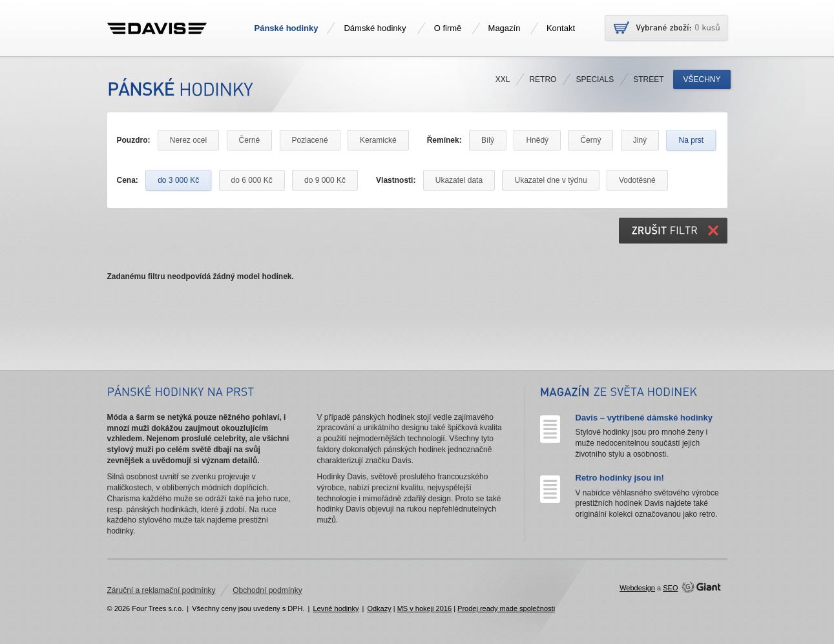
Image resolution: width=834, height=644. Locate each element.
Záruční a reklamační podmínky (162, 590)
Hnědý (537, 140)
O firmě (448, 28)
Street (648, 79)
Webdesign (637, 588)
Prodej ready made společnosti (506, 608)
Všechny (702, 79)
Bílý (488, 140)
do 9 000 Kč (325, 180)
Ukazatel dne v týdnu (550, 180)
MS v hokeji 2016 (424, 608)
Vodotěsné (637, 180)
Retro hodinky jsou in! (620, 478)
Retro (543, 79)
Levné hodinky (336, 608)
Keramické (378, 140)
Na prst (691, 140)
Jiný (640, 140)
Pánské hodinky (287, 28)
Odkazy (379, 608)
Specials (595, 79)
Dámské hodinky (375, 28)
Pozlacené (310, 140)
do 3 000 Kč (178, 180)
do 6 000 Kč (252, 180)
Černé (250, 140)
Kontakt (561, 28)
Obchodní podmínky (267, 590)
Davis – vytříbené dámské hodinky (644, 418)
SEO (670, 588)
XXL (503, 79)
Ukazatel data (459, 180)
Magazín (505, 28)
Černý (590, 140)
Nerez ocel (188, 140)
